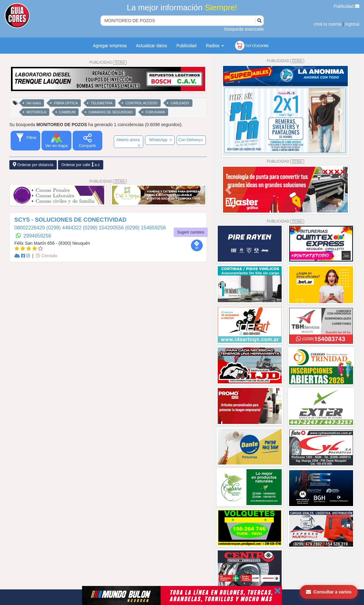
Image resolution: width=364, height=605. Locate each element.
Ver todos (34, 103)
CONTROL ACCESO (141, 103)
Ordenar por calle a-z (81, 165)
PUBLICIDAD (108, 62)
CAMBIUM (67, 112)
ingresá (352, 24)
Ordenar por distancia (33, 165)
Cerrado (46, 256)
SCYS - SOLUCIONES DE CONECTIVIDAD (70, 220)
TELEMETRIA (102, 103)
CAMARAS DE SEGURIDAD (111, 112)
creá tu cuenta (328, 24)
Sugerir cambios (191, 232)
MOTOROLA (36, 112)
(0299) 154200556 (104, 228)
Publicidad (347, 6)
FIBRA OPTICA (66, 103)
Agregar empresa (110, 46)
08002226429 (30, 228)
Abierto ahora (128, 142)
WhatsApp (160, 140)
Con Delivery (191, 140)
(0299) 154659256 (146, 228)
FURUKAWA (155, 112)
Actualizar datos (152, 46)
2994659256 (37, 236)
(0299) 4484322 (64, 228)
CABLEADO (180, 103)
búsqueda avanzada (244, 29)
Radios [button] (215, 46)
